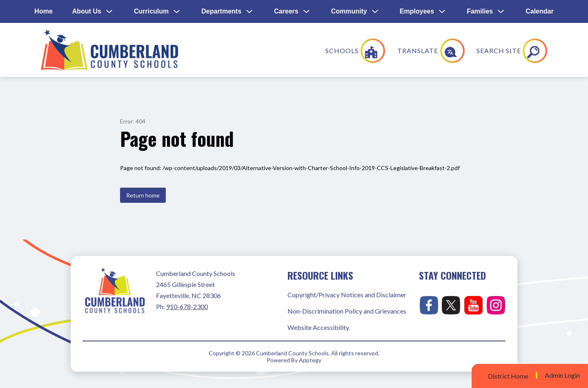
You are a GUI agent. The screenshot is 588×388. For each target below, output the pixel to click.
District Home (508, 376)
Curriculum (151, 11)
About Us (87, 11)
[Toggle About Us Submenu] (109, 12)
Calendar (539, 11)
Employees (417, 11)
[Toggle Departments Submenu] (249, 12)
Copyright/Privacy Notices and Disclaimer (347, 295)
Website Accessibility (318, 327)
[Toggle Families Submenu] (501, 12)
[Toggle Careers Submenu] (307, 12)
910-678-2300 (187, 306)
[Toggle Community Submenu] (375, 12)
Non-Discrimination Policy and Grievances (347, 311)
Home (43, 11)
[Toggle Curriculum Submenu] (177, 12)
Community (349, 11)
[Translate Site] (485, 51)
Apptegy (310, 360)
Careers (286, 11)
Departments (221, 11)
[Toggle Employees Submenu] (442, 12)
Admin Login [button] (562, 375)
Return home (143, 195)
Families (480, 11)
